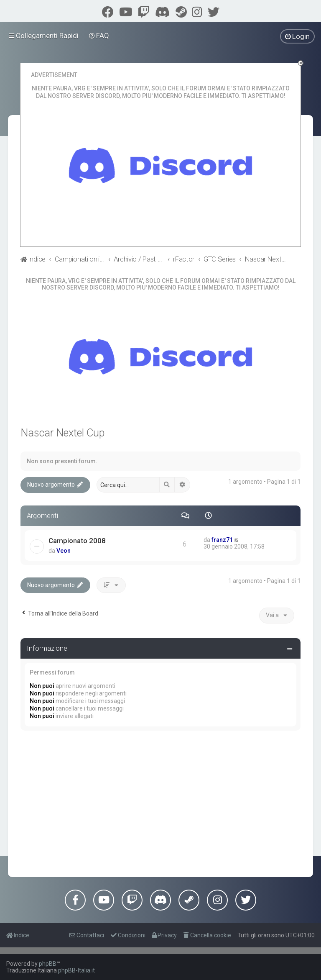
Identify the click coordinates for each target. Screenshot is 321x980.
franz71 (222, 540)
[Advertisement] (160, 802)
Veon (64, 551)
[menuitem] (99, 36)
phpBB (48, 964)
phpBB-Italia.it (76, 970)
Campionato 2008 (77, 541)
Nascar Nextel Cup (62, 433)
